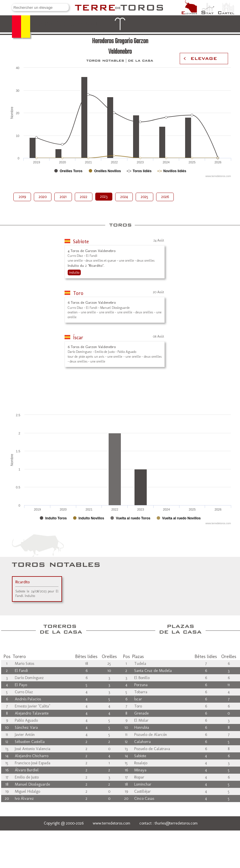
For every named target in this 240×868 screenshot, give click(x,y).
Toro (78, 293)
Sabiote (81, 242)
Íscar (78, 338)
